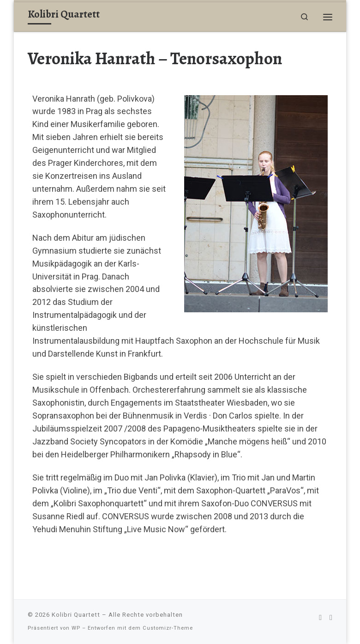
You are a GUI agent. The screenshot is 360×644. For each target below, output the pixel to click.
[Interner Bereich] (331, 617)
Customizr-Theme (168, 628)
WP (76, 628)
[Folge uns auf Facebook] (320, 617)
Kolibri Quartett (76, 615)
